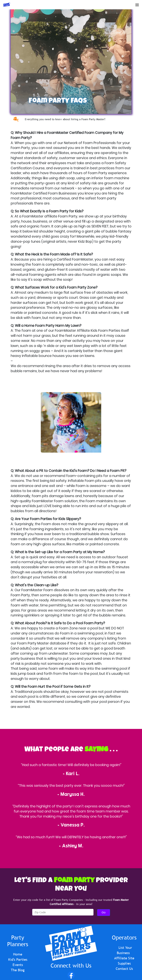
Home (18, 954)
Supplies (124, 963)
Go (104, 912)
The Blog (18, 970)
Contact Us (124, 969)
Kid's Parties (18, 959)
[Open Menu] (137, 4)
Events (18, 965)
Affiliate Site (124, 958)
